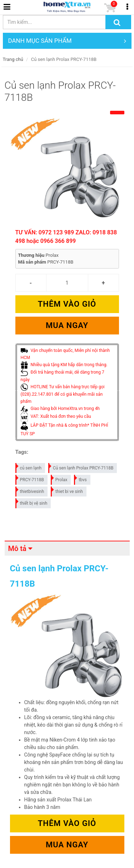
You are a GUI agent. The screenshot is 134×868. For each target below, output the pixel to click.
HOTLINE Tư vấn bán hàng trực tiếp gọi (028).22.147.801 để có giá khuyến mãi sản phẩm (63, 394)
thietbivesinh (30, 490)
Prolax (59, 479)
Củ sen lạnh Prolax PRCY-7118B (81, 467)
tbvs (81, 479)
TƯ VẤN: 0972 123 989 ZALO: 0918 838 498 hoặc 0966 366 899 (66, 237)
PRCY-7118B (30, 479)
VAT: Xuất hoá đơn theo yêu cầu (56, 416)
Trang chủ (13, 59)
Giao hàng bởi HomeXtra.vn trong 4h (60, 409)
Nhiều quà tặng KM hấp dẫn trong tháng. (64, 365)
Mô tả (17, 549)
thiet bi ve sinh (67, 490)
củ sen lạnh (29, 467)
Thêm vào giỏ (67, 304)
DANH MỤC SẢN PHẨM (67, 41)
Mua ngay (67, 325)
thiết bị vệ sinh (32, 502)
